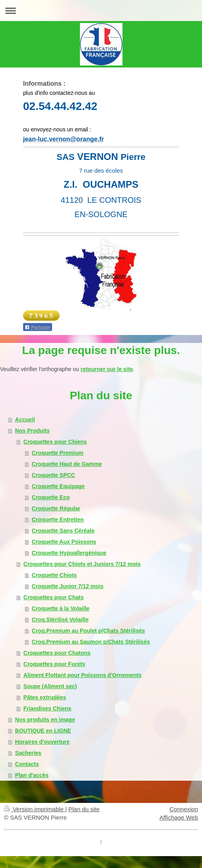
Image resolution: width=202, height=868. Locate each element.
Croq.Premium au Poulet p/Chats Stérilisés (88, 631)
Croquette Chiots (54, 575)
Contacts (27, 764)
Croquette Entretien (58, 520)
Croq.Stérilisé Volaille (60, 620)
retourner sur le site (107, 369)
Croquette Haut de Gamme (67, 464)
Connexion (184, 809)
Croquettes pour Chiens (55, 442)
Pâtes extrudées (45, 697)
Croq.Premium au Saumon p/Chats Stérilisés (91, 642)
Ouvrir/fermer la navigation (101, 11)
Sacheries (28, 753)
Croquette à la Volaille (61, 608)
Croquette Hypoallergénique (69, 553)
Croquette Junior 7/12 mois (68, 586)
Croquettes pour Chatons (57, 653)
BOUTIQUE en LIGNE (43, 731)
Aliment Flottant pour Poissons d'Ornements (83, 675)
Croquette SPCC (53, 475)
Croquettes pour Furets (54, 664)
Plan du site (84, 809)
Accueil (25, 420)
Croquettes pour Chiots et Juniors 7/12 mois (82, 564)
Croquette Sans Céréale (63, 531)
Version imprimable (35, 809)
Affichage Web (179, 817)
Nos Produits (32, 431)
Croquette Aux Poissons (64, 542)
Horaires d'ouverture (42, 742)
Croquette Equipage (58, 486)
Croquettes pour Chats (54, 597)
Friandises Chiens (48, 708)
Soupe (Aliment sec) (50, 686)
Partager (38, 327)
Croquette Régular (56, 508)
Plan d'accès (32, 775)
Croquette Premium (58, 453)
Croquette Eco (51, 497)
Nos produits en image (45, 720)
